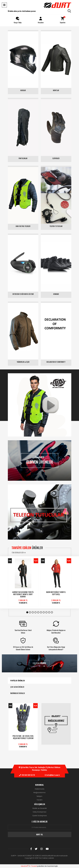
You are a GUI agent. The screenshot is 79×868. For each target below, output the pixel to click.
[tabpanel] (23, 582)
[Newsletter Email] (40, 827)
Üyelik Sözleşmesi (40, 816)
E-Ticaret (33, 866)
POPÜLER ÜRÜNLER (18, 680)
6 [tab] (41, 612)
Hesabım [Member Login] (41, 20)
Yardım (40, 800)
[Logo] (58, 5)
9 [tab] (49, 612)
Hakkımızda (40, 789)
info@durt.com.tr (53, 775)
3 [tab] (33, 612)
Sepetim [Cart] (63, 20)
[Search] (40, 11)
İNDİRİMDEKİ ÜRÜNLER (18, 693)
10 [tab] (52, 612)
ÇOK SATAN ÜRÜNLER (17, 687)
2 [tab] (30, 612)
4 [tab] (35, 612)
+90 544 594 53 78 (28, 775)
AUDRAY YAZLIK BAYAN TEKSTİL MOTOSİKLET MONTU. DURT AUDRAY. (23, 594)
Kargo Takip (18, 20)
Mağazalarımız (39, 793)
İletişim (39, 796)
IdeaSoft (25, 866)
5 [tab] (38, 612)
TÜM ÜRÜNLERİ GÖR (19, 553)
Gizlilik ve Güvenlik (40, 808)
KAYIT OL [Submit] (40, 834)
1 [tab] (27, 612)
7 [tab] (44, 612)
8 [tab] (46, 612)
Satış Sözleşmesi (39, 812)
